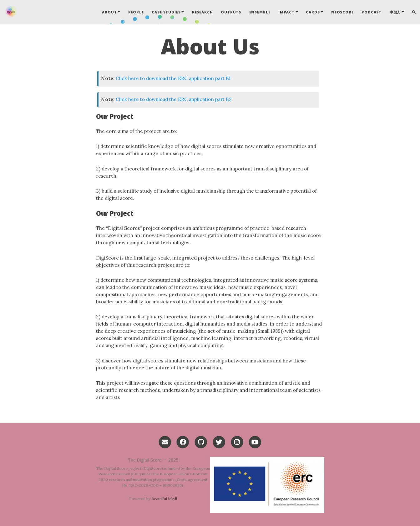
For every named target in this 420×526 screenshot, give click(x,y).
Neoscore (342, 12)
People (136, 12)
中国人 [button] (395, 12)
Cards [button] (313, 12)
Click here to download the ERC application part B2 (174, 99)
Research (202, 12)
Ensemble (260, 12)
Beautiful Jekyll (164, 499)
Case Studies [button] (166, 12)
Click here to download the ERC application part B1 (173, 78)
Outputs (231, 12)
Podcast (372, 12)
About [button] (109, 12)
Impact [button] (286, 12)
